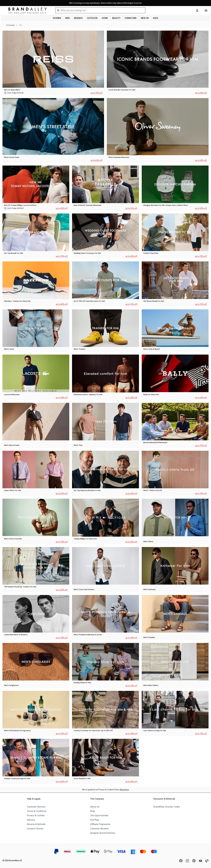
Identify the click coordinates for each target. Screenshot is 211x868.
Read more (124, 790)
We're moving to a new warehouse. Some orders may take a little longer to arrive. (106, 3)
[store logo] (25, 10)
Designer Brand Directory (103, 833)
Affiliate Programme (100, 824)
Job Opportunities (99, 815)
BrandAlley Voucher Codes (167, 807)
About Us (95, 807)
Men (21, 25)
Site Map (95, 820)
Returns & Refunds (36, 824)
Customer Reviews (99, 829)
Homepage (11, 25)
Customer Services (36, 807)
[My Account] (197, 10)
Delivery (31, 820)
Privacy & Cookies (36, 815)
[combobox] (121, 10)
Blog (92, 811)
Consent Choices (35, 829)
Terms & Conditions (37, 811)
